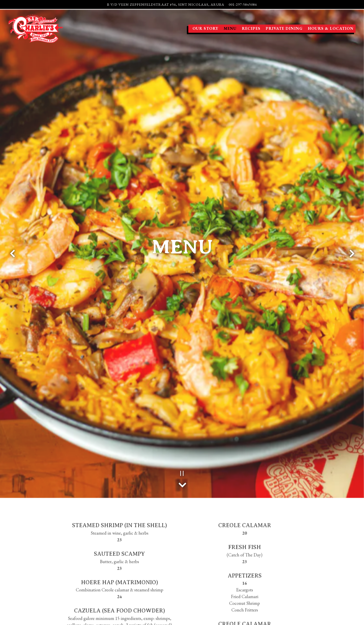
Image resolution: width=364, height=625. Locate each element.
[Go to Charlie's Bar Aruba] (166, 4)
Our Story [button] (205, 28)
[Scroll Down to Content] (182, 439)
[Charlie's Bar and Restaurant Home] (36, 28)
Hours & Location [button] (331, 28)
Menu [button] (230, 28)
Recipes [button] (251, 28)
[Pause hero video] (182, 429)
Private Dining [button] (284, 28)
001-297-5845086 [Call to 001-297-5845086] (243, 4)
